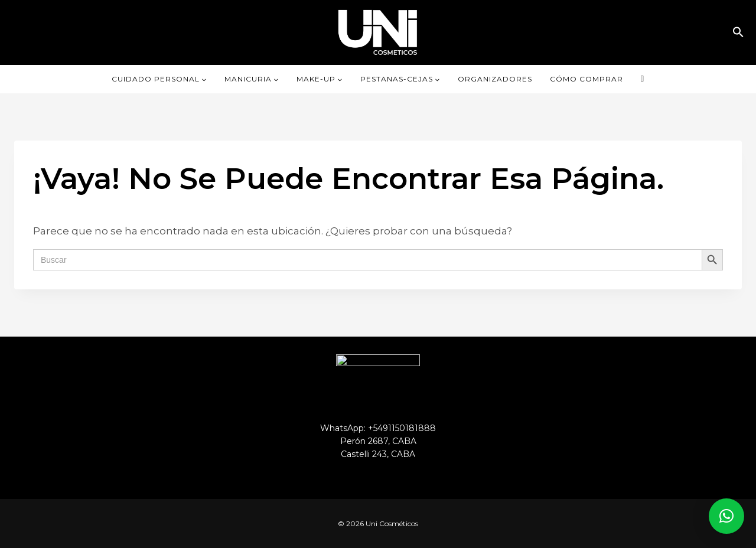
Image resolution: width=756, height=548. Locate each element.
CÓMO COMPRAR (586, 79)
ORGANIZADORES (495, 79)
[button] (738, 32)
